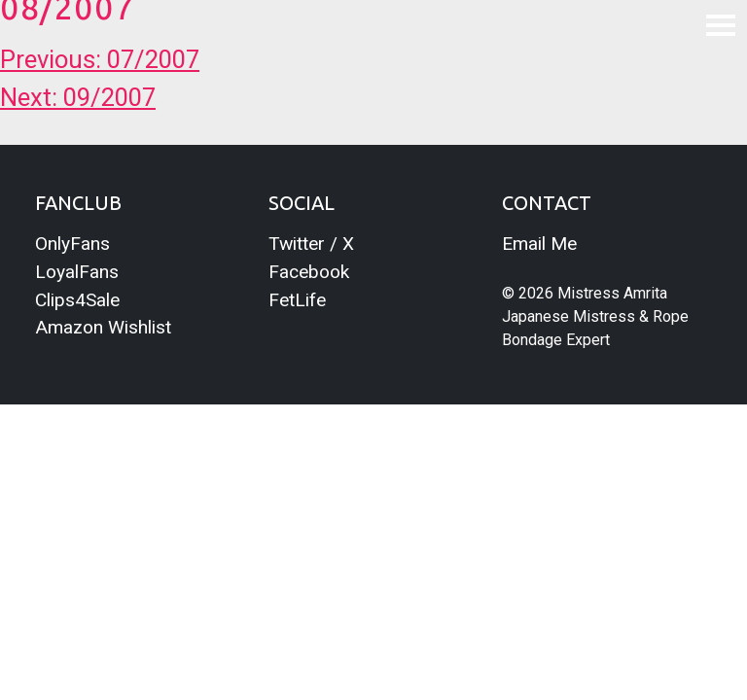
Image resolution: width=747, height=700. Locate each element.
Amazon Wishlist (103, 327)
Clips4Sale (77, 300)
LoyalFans (77, 272)
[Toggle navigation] (721, 24)
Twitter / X (311, 244)
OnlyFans (72, 244)
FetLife (297, 300)
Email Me (539, 244)
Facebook (309, 272)
